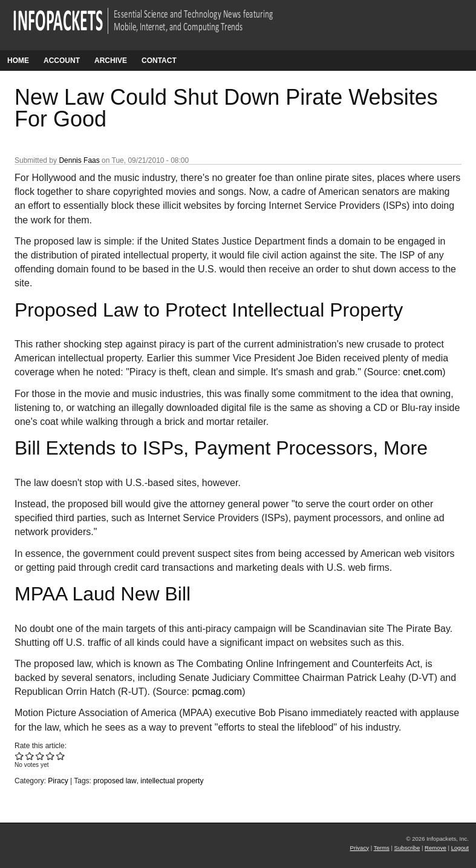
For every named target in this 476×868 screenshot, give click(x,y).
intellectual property (172, 781)
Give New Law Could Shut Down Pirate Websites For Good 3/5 (40, 756)
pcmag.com (217, 692)
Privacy (360, 848)
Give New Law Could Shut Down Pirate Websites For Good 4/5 (51, 756)
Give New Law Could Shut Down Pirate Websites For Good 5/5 (61, 756)
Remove (435, 848)
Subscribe (407, 848)
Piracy (58, 781)
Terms (382, 848)
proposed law (115, 781)
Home (18, 61)
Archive (111, 61)
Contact (159, 61)
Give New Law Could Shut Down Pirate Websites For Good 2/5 (30, 756)
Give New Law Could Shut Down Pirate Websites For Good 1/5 (20, 756)
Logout (460, 848)
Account (62, 61)
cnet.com (422, 372)
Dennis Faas (79, 160)
